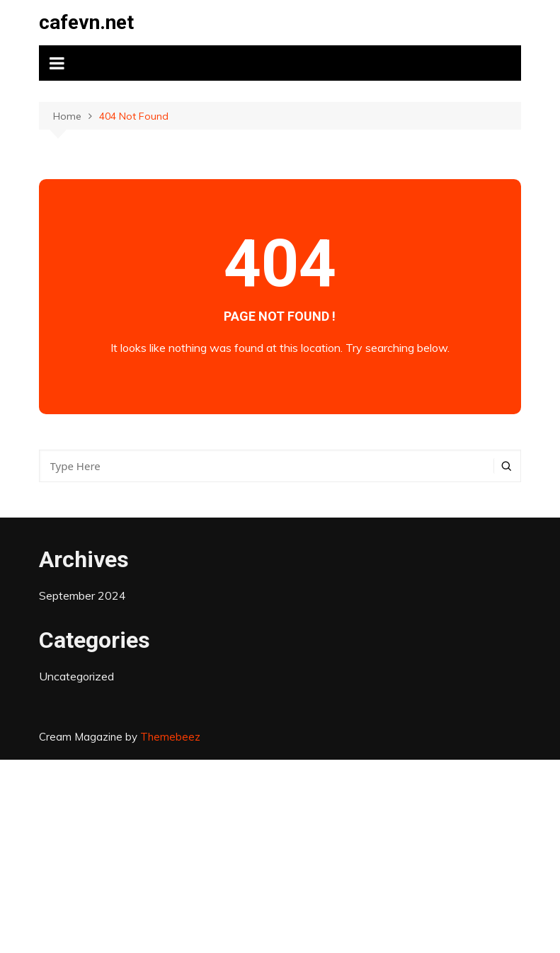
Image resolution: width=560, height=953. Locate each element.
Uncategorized (76, 676)
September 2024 (82, 595)
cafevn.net (86, 22)
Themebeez (170, 737)
